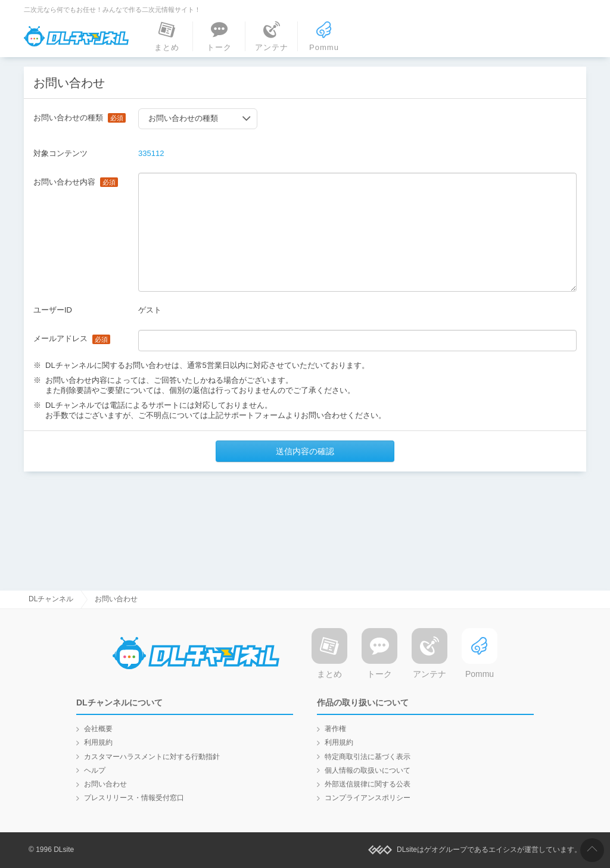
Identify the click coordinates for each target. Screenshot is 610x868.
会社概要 (98, 729)
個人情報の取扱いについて (368, 770)
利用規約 (98, 742)
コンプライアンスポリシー (368, 798)
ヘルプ (95, 770)
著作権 (335, 729)
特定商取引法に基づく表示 (368, 757)
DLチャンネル (76, 36)
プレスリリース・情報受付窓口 (134, 798)
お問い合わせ (105, 784)
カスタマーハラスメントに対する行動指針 (152, 757)
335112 (151, 153)
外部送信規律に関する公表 (368, 784)
